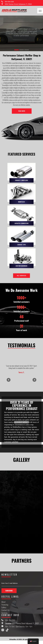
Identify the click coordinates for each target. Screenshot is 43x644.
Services (4, 613)
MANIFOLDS (21, 202)
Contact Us (5, 610)
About (3, 602)
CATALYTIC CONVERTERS (22, 223)
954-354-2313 (9, 2)
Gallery (4, 607)
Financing (5, 605)
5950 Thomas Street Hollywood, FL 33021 (18, 4)
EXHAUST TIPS (22, 245)
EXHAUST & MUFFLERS (21, 180)
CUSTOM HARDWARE (21, 266)
